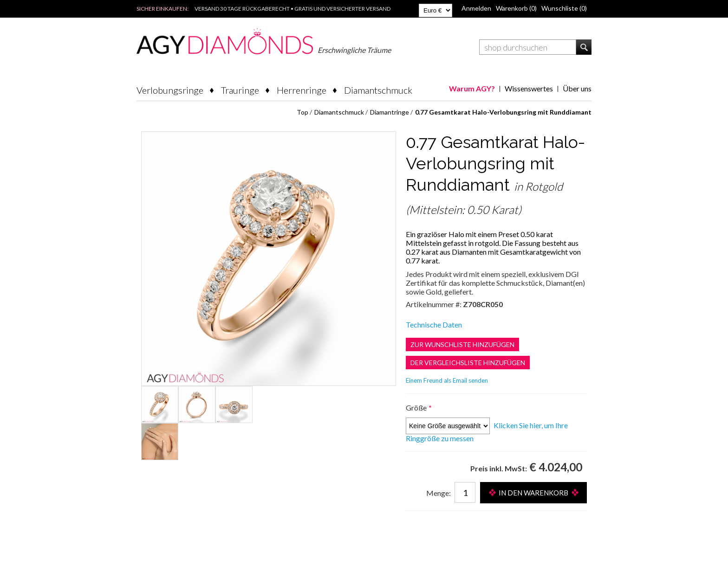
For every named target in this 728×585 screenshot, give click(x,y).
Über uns (577, 88)
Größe (417, 408)
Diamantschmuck (378, 90)
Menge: (439, 493)
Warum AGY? (472, 88)
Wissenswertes (529, 88)
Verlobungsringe (170, 90)
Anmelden (476, 8)
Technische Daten (434, 325)
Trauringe (240, 90)
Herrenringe (302, 90)
